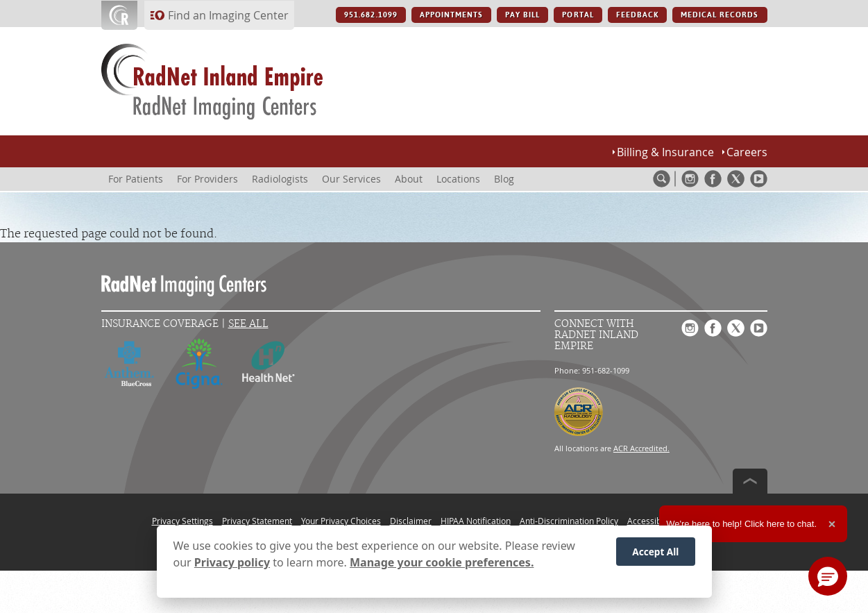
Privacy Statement (257, 521)
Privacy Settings (182, 521)
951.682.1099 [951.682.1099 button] (371, 15)
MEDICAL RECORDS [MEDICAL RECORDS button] (720, 15)
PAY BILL (522, 15)
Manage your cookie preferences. (442, 566)
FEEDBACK (637, 15)
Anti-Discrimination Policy (569, 521)
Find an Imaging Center (228, 15)
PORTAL (578, 15)
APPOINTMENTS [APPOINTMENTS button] (451, 15)
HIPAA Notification (476, 521)
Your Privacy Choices (341, 521)
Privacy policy (232, 566)
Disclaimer (411, 521)
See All (248, 324)
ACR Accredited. (641, 448)
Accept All (655, 556)
